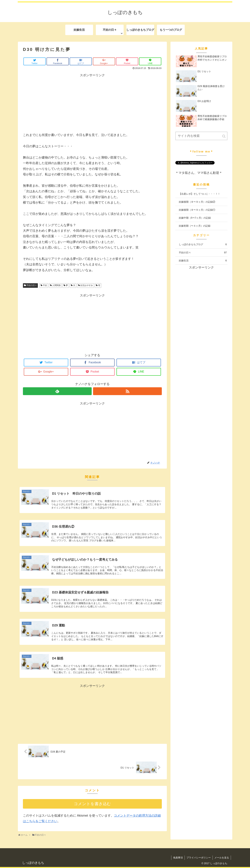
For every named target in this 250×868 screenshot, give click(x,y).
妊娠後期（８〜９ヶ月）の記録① (197, 210)
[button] (224, 136)
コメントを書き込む (92, 804)
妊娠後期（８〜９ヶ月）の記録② (197, 202)
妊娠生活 (203, 261)
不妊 (45, 285)
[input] (201, 136)
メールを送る (222, 858)
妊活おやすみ (87, 285)
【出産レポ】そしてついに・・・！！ (199, 194)
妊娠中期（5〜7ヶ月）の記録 (195, 218)
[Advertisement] (92, 102)
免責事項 (178, 858)
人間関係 (56, 285)
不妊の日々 (32, 285)
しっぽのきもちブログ (203, 244)
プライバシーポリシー (199, 858)
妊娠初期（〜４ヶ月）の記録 (195, 226)
